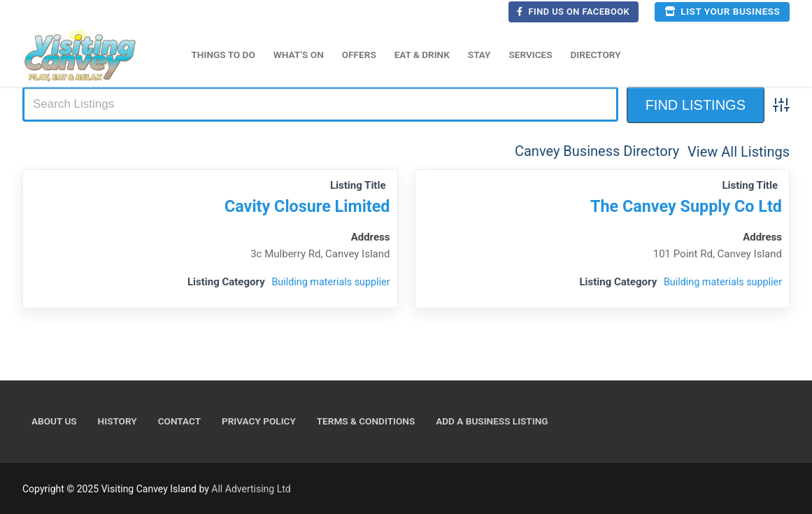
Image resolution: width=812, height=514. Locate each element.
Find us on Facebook (573, 12)
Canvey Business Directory (597, 151)
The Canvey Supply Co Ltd (682, 207)
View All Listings (739, 151)
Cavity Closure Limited (303, 207)
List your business (722, 11)
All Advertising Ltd (251, 489)
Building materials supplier (328, 282)
